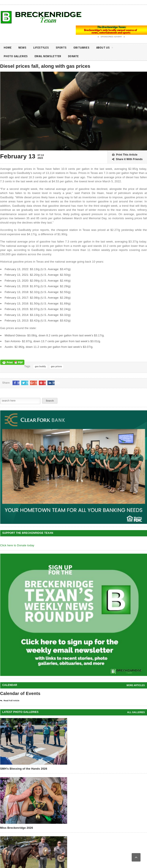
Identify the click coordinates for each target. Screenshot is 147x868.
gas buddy (40, 366)
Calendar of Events (20, 693)
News (23, 48)
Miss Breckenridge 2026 (17, 828)
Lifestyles (43, 48)
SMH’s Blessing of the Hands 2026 (24, 769)
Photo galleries (17, 56)
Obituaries (85, 48)
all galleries (136, 712)
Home (8, 48)
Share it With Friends (127, 159)
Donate (78, 56)
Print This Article (125, 155)
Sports (64, 48)
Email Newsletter (51, 56)
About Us (110, 48)
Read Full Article (10, 701)
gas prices (56, 366)
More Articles (136, 685)
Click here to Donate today (17, 545)
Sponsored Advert (111, 37)
